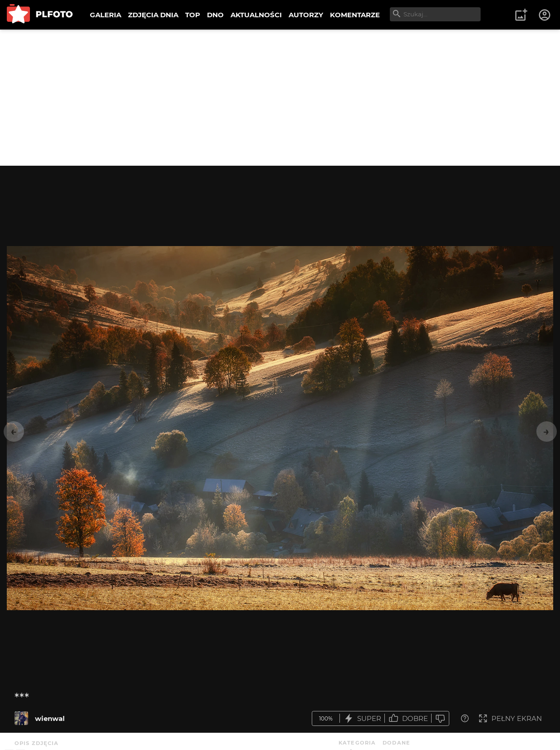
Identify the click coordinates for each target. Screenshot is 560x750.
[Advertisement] (280, 98)
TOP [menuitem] (193, 15)
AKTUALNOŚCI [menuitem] (256, 15)
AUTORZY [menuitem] (306, 15)
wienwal (50, 718)
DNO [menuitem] (215, 15)
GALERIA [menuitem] (106, 15)
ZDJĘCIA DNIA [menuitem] (153, 15)
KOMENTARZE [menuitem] (355, 15)
